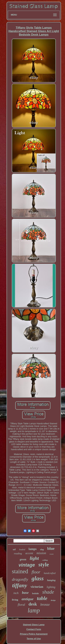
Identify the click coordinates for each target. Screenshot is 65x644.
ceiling (45, 560)
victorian (37, 587)
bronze (45, 605)
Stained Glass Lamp (34, 625)
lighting (51, 587)
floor (36, 572)
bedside (35, 593)
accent (29, 553)
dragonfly (20, 579)
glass (38, 578)
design (53, 600)
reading (18, 553)
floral (21, 605)
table (42, 598)
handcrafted (50, 573)
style (44, 565)
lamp (34, 610)
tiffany (20, 585)
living (15, 600)
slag (42, 549)
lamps (33, 549)
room (52, 554)
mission (41, 553)
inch (16, 593)
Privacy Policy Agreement (34, 634)
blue (51, 549)
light (34, 558)
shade (48, 592)
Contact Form (34, 629)
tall (14, 549)
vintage (27, 565)
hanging (51, 580)
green (23, 559)
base (25, 593)
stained (20, 571)
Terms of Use (34, 639)
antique (28, 599)
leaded (22, 549)
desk (33, 604)
